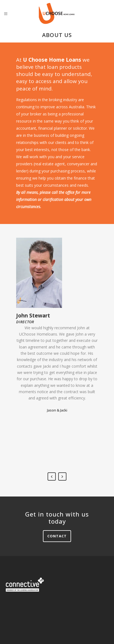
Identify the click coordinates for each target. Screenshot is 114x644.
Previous (52, 476)
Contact (57, 536)
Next (62, 476)
